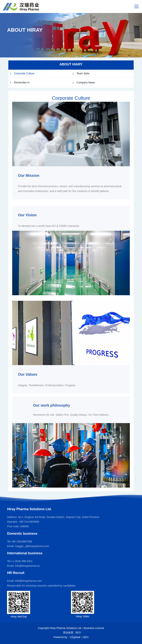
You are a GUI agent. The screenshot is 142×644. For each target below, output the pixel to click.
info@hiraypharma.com (28, 581)
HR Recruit (16, 573)
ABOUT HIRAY (25, 30)
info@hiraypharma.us (27, 566)
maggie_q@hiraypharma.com (32, 546)
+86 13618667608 (22, 542)
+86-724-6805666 (29, 522)
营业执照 (68, 633)
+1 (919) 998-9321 (22, 561)
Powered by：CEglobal (67, 637)
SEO (78, 633)
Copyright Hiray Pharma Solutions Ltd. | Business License (71, 628)
